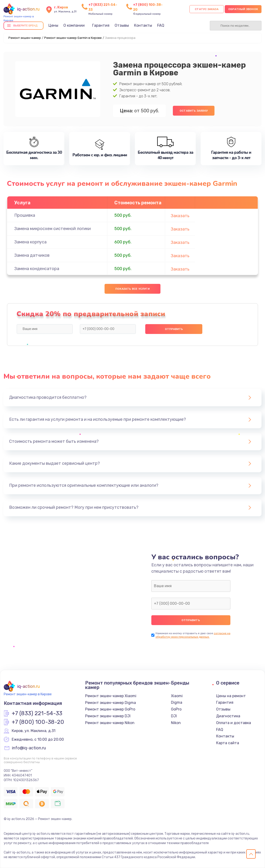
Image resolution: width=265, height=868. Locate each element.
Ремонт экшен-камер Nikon (110, 723)
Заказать (180, 216)
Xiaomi (177, 696)
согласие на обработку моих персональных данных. (193, 635)
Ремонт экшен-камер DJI (108, 716)
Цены (53, 25)
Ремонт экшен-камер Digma (111, 703)
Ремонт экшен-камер (25, 38)
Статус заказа (207, 9)
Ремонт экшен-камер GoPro (110, 709)
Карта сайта (228, 743)
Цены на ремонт (231, 696)
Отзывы (122, 25)
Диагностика (228, 716)
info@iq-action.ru (29, 748)
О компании (74, 25)
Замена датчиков (32, 255)
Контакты (143, 25)
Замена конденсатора (37, 269)
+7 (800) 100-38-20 (38, 722)
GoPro (176, 709)
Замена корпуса (30, 242)
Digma (177, 702)
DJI (174, 716)
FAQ (161, 25)
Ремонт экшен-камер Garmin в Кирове (73, 38)
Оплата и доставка (234, 723)
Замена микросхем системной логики (53, 229)
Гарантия (101, 25)
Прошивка (25, 215)
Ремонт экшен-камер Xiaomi (111, 696)
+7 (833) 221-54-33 (37, 714)
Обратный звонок (243, 9)
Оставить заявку (194, 111)
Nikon (176, 723)
